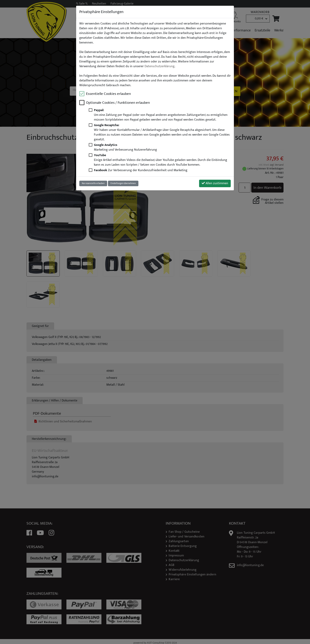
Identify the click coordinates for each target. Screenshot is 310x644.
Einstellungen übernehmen (123, 183)
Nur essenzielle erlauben (93, 183)
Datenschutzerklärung (160, 66)
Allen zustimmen (215, 183)
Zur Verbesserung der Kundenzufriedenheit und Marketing (141, 170)
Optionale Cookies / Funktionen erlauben (118, 103)
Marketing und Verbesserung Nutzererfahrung (125, 147)
